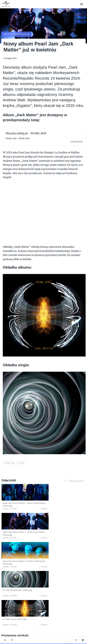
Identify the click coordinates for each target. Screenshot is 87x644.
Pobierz (22, 501)
